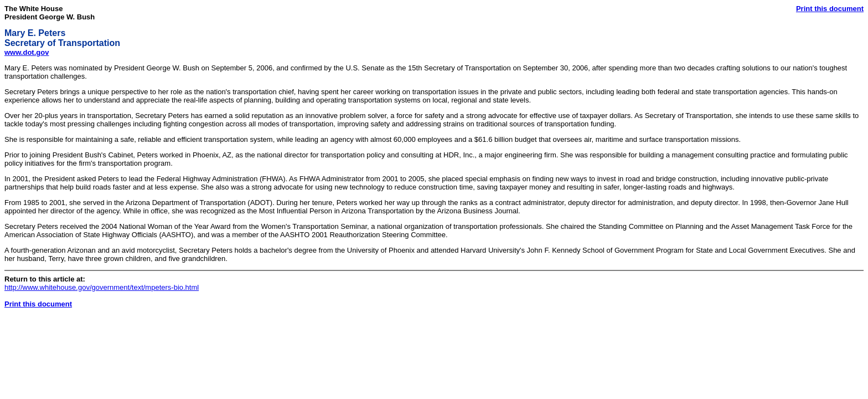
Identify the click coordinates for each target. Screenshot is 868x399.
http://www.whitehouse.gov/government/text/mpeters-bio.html (102, 287)
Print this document (830, 9)
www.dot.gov (27, 52)
